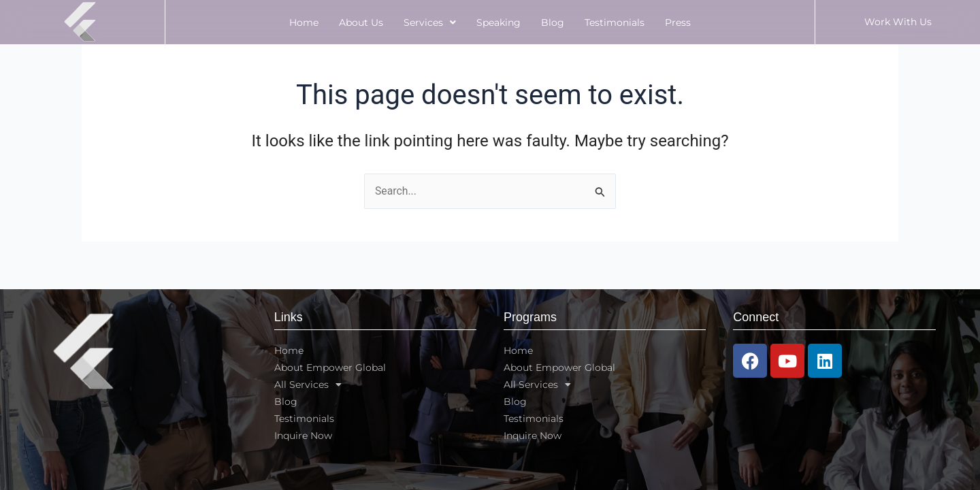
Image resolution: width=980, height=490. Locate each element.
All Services (308, 385)
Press (678, 22)
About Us (361, 22)
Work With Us (898, 22)
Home (304, 22)
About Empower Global (330, 367)
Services (430, 22)
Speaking (499, 22)
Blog (553, 22)
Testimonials (615, 22)
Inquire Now (303, 436)
